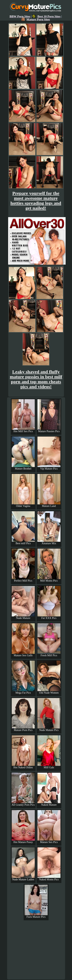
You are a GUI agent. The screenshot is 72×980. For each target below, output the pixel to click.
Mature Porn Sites (36, 19)
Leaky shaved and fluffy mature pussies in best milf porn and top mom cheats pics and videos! (36, 379)
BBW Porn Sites (20, 16)
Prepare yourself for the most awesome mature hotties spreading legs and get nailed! (36, 201)
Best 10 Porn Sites (46, 16)
